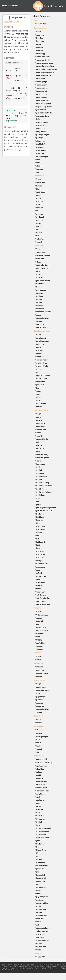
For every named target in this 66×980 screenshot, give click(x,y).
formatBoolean (43, 831)
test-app (40, 169)
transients (41, 582)
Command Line (41, 28)
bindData (40, 259)
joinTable (40, 385)
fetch (38, 369)
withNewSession (43, 598)
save (38, 579)
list (38, 539)
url (37, 236)
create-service (42, 94)
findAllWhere (42, 476)
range (39, 223)
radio (39, 906)
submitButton (42, 931)
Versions (38, 953)
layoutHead (41, 878)
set (27, 43)
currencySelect (42, 791)
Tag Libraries (40, 680)
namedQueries (42, 564)
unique (39, 233)
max (38, 204)
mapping (40, 557)
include (39, 859)
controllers (41, 621)
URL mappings (42, 615)
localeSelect (41, 887)
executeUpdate (43, 458)
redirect (40, 296)
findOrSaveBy (42, 489)
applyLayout (41, 766)
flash (38, 274)
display (39, 733)
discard (39, 445)
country (40, 778)
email (39, 195)
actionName (41, 253)
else (38, 803)
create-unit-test (43, 100)
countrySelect (42, 781)
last (38, 536)
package (40, 138)
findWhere (41, 495)
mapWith (40, 551)
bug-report (41, 41)
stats (38, 163)
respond (40, 306)
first (38, 498)
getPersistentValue (44, 511)
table (38, 397)
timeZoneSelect (43, 940)
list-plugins (41, 128)
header (39, 287)
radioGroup (41, 909)
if (37, 853)
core (38, 624)
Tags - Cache (39, 716)
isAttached (41, 529)
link (38, 884)
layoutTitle (41, 881)
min (38, 211)
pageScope (41, 697)
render (39, 299)
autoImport (41, 338)
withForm (40, 324)
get (38, 501)
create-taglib (42, 97)
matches (40, 201)
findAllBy (40, 473)
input (39, 743)
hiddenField (41, 850)
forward (40, 277)
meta (39, 894)
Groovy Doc (41, 24)
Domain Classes (41, 410)
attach (39, 420)
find (38, 467)
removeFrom (42, 576)
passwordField (42, 903)
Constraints (39, 176)
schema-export (43, 157)
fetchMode (41, 464)
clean (39, 44)
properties (41, 567)
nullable (40, 220)
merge (39, 561)
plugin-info (41, 141)
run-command (42, 150)
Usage (39, 31)
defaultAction (42, 268)
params (39, 293)
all (37, 730)
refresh (39, 573)
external (40, 809)
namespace (41, 290)
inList (39, 198)
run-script (40, 153)
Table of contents (10, 6)
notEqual (40, 217)
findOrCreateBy (43, 483)
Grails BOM (41, 957)
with (38, 752)
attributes (41, 183)
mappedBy (41, 554)
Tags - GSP (38, 756)
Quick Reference (42, 16)
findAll (39, 470)
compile (40, 47)
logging (39, 640)
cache (39, 347)
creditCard (41, 192)
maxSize (40, 208)
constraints (41, 430)
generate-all (41, 110)
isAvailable (41, 862)
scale (38, 226)
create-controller (43, 60)
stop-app (40, 166)
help (38, 119)
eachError (40, 800)
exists (39, 461)
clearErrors (41, 427)
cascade (40, 351)
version (39, 407)
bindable (40, 186)
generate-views (43, 116)
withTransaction (43, 604)
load (38, 545)
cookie (39, 775)
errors (39, 271)
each (38, 797)
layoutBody (41, 875)
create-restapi (42, 88)
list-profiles (41, 132)
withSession (41, 601)
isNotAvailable (42, 866)
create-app (41, 54)
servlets (40, 649)
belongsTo (41, 423)
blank (39, 189)
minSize (40, 214)
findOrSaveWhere (44, 492)
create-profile (42, 85)
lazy (38, 388)
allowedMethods (43, 256)
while (39, 950)
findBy (39, 480)
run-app (40, 147)
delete (39, 442)
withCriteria (41, 595)
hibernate (40, 634)
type (38, 400)
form (38, 825)
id (37, 372)
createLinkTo (42, 788)
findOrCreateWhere (44, 486)
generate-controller (44, 113)
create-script (42, 91)
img (38, 856)
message (40, 891)
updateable (41, 403)
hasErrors (40, 284)
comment (40, 357)
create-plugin (42, 82)
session (39, 321)
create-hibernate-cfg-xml (47, 69)
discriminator (42, 360)
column (39, 354)
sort (38, 394)
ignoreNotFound (43, 375)
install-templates (43, 122)
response (40, 309)
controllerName (43, 265)
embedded (41, 448)
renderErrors (42, 916)
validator (40, 239)
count (39, 433)
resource (40, 919)
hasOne (40, 520)
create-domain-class (45, 63)
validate (40, 586)
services (40, 646)
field (38, 740)
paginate (40, 900)
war (38, 172)
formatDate (41, 834)
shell (38, 160)
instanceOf (41, 526)
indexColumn (42, 378)
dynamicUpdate (43, 366)
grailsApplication (43, 281)
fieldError (40, 816)
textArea (40, 934)
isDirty (39, 533)
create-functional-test (45, 66)
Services (38, 653)
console (40, 50)
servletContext (42, 318)
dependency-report (44, 107)
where (39, 589)
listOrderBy (41, 542)
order (39, 391)
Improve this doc (19, 18)
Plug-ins (37, 608)
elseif (39, 806)
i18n (38, 637)
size (38, 229)
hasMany (40, 517)
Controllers (39, 245)
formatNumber (43, 838)
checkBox (40, 769)
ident (39, 523)
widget (39, 242)
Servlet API (39, 663)
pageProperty (42, 897)
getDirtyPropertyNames (46, 508)
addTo (39, 417)
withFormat (41, 327)
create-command (43, 57)
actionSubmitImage (44, 763)
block (39, 719)
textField (40, 937)
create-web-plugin (44, 103)
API (35, 20)
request (40, 302)
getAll (39, 505)
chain (39, 262)
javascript (40, 869)
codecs (39, 618)
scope (39, 315)
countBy (40, 436)
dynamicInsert (42, 363)
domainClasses (42, 630)
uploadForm (41, 947)
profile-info (41, 144)
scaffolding (41, 643)
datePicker (41, 794)
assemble (40, 35)
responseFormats (44, 312)
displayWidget (42, 737)
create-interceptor (44, 75)
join (38, 872)
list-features (41, 125)
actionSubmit (42, 759)
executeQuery (42, 455)
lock (38, 548)
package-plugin (43, 135)
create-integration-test (46, 72)
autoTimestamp (43, 341)
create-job (41, 79)
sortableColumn (43, 928)
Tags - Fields (39, 726)
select (39, 922)
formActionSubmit (44, 828)
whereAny (41, 592)
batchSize (40, 344)
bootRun (40, 38)
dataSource (41, 627)
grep (38, 841)
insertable (41, 382)
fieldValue (40, 819)
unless (39, 944)
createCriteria (42, 439)
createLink (41, 784)
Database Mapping (42, 331)
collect (39, 772)
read (38, 570)
